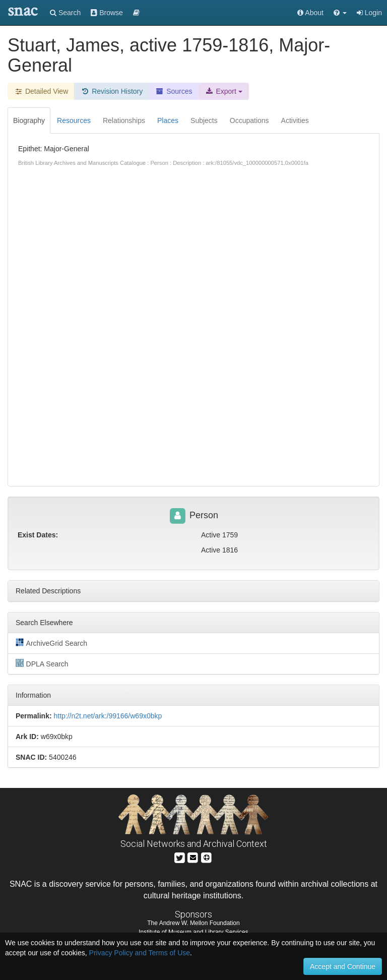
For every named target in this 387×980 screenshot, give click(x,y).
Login (369, 13)
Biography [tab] (29, 120)
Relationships (124, 120)
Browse (107, 13)
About (310, 13)
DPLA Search (42, 663)
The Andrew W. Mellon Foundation (193, 923)
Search (65, 13)
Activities (295, 120)
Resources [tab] (74, 120)
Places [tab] (168, 120)
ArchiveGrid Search (51, 643)
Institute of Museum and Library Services (193, 932)
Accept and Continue (343, 966)
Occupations (249, 120)
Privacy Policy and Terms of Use (140, 953)
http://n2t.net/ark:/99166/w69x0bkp (108, 716)
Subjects (204, 120)
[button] (340, 13)
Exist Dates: (38, 535)
